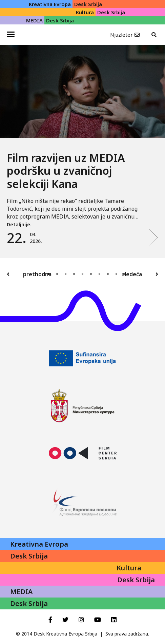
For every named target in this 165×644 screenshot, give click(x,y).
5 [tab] (82, 274)
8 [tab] (108, 274)
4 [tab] (74, 274)
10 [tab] (125, 274)
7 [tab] (99, 274)
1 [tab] (49, 274)
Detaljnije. (19, 224)
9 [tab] (116, 274)
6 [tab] (91, 274)
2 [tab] (57, 274)
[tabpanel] (82, 151)
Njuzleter (121, 35)
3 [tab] (66, 274)
